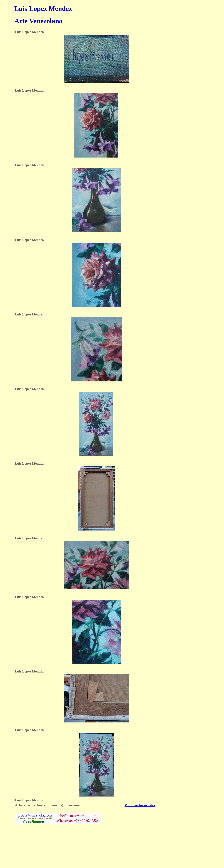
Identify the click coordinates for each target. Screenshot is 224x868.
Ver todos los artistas (140, 805)
